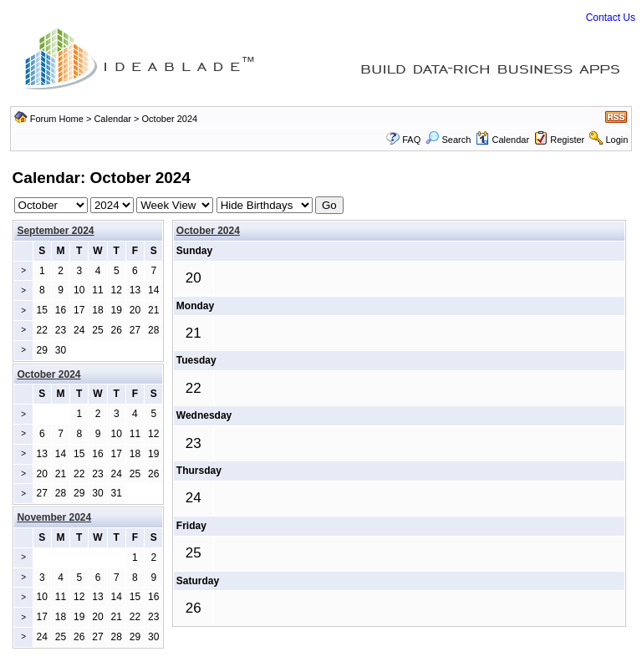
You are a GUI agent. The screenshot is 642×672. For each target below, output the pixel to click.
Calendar (112, 119)
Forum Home (57, 119)
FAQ (411, 140)
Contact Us (611, 18)
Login (617, 140)
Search (448, 140)
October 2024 (208, 231)
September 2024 (55, 231)
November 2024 (54, 517)
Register (567, 140)
